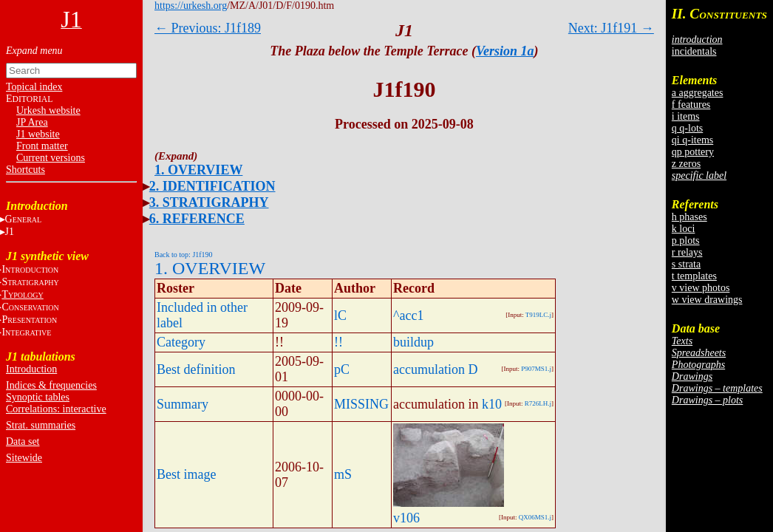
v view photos (701, 288)
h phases (689, 217)
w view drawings (707, 300)
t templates (694, 276)
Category (181, 342)
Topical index (34, 87)
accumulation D (435, 369)
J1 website (38, 134)
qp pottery (693, 152)
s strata (686, 264)
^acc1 (408, 316)
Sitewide (24, 458)
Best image (186, 474)
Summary (183, 404)
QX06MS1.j (535, 517)
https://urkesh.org (191, 6)
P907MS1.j (536, 369)
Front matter (42, 146)
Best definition (196, 369)
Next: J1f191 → (611, 28)
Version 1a (505, 51)
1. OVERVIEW (198, 170)
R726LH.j (538, 403)
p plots (686, 241)
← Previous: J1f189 (208, 28)
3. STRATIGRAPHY (209, 202)
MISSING (361, 404)
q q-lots (687, 128)
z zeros (686, 164)
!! (338, 342)
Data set (23, 441)
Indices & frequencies (51, 385)
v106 (406, 518)
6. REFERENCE (197, 219)
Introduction (31, 369)
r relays (687, 252)
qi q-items (692, 140)
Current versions (51, 158)
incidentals (694, 51)
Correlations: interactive (56, 409)
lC (340, 316)
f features (691, 105)
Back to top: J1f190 (184, 255)
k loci (684, 229)
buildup (413, 342)
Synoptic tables (38, 397)
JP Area (32, 122)
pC (342, 369)
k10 (492, 404)
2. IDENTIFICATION (212, 186)
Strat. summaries (41, 425)
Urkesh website (48, 110)
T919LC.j (538, 315)
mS (343, 474)
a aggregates (698, 93)
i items (686, 116)
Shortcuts (25, 170)
